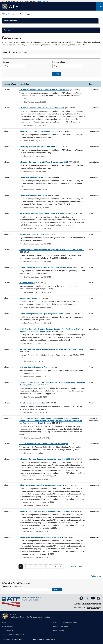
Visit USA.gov (50, 639)
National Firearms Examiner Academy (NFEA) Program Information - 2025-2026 (51, 349)
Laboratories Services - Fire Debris (33, 196)
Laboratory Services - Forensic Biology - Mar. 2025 (40, 131)
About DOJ (6, 623)
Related (7, 30)
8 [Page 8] (56, 566)
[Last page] (82, 567)
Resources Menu (10, 20)
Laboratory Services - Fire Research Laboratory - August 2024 (44, 90)
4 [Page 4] (36, 566)
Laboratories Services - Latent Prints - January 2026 (40, 537)
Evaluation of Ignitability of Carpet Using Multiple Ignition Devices (46, 267)
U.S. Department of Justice (40, 617)
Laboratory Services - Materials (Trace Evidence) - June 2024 (44, 162)
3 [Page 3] (31, 566)
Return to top (96, 576)
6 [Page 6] (46, 566)
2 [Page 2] (26, 566)
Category (7, 62)
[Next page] (74, 567)
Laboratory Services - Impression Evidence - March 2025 (42, 108)
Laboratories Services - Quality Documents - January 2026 (43, 485)
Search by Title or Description (15, 52)
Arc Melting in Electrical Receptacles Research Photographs (44, 444)
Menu (100, 6)
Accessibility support (10, 627)
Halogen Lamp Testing (28, 298)
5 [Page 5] (41, 566)
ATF (3, 14)
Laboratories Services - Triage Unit (33, 177)
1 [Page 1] (21, 566)
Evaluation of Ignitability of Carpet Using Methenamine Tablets (45, 314)
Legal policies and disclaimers (13, 634)
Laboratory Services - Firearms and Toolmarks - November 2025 (45, 511)
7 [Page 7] (51, 566)
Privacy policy (59, 630)
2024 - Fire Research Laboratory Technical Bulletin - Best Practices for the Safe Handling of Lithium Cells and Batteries (51, 330)
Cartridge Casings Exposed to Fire (33, 367)
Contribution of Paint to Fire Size (33, 234)
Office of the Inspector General (65, 623)
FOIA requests (7, 630)
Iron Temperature (27, 283)
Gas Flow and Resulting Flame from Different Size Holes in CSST (45, 214)
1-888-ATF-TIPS (79, 608)
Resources (12, 14)
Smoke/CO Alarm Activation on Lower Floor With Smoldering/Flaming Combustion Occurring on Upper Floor (52, 384)
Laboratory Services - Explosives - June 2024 (37, 147)
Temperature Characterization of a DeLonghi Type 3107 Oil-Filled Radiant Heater (52, 250)
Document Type (59, 62)
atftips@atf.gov (93, 608)
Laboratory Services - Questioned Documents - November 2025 (45, 459)
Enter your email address (11, 586)
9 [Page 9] (61, 566)
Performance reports (61, 627)
